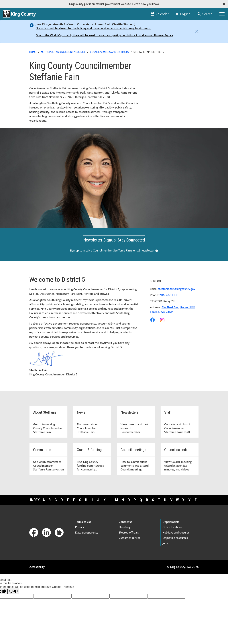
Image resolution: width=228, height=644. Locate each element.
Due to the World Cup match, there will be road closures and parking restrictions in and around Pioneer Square (105, 35)
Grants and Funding (160, 98)
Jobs (165, 543)
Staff (151, 86)
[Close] (196, 32)
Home (33, 52)
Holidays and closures (176, 533)
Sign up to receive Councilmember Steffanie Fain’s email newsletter (112, 250)
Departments (171, 522)
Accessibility (37, 567)
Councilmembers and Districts (109, 52)
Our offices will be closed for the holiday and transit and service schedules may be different (93, 28)
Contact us (125, 522)
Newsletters (156, 80)
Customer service (130, 538)
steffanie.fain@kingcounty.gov (177, 289)
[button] (224, 4)
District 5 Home (158, 63)
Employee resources (175, 538)
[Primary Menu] (222, 14)
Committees (156, 92)
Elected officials (129, 533)
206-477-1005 (169, 295)
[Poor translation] (13, 591)
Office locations (172, 527)
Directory (125, 527)
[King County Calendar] (160, 14)
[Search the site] (205, 14)
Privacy (79, 527)
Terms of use (83, 522)
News (152, 75)
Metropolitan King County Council (63, 52)
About (152, 69)
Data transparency (87, 533)
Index (35, 500)
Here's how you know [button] (146, 4)
